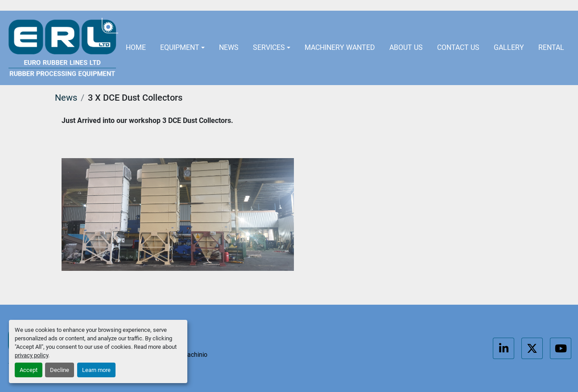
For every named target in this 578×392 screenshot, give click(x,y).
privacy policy (31, 355)
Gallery (509, 47)
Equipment (180, 47)
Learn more (96, 370)
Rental (551, 47)
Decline (60, 370)
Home (136, 47)
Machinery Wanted (340, 47)
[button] (182, 48)
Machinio (195, 355)
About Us (406, 47)
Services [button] (269, 47)
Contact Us (458, 47)
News (229, 47)
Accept (29, 370)
